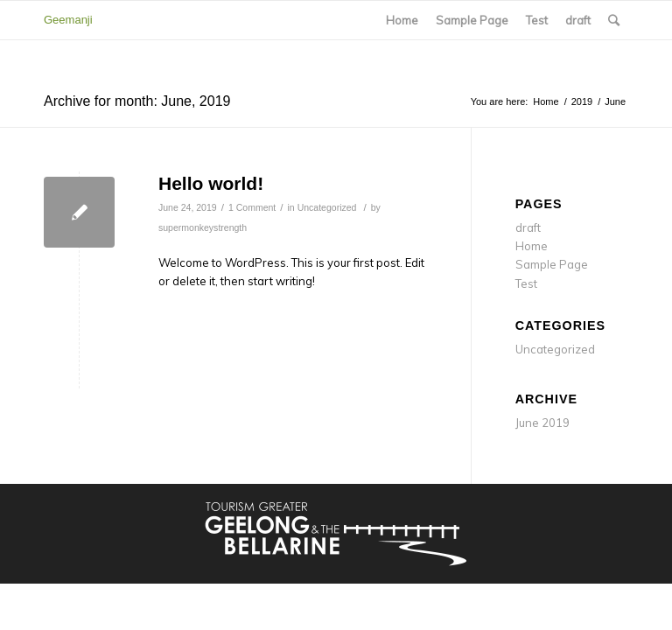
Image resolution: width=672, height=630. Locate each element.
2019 (582, 101)
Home (402, 20)
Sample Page (472, 20)
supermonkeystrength (203, 227)
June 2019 (542, 423)
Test (537, 20)
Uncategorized (327, 207)
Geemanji (68, 20)
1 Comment (252, 207)
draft (578, 20)
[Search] (614, 20)
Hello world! (211, 183)
